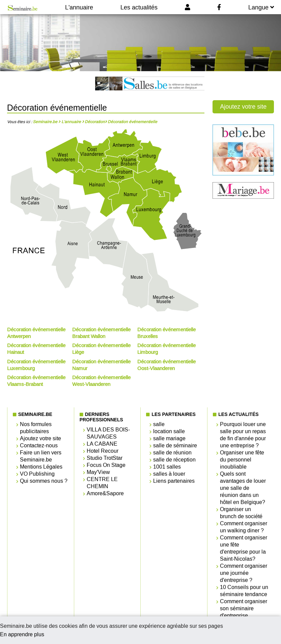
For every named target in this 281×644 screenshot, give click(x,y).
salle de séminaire (175, 445)
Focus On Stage (106, 465)
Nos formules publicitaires (36, 428)
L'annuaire (79, 7)
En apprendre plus (22, 634)
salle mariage (169, 438)
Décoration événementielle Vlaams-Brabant (36, 381)
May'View (98, 472)
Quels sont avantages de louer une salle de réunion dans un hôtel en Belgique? (243, 488)
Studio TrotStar (105, 458)
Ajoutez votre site (243, 107)
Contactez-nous (39, 445)
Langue (261, 7)
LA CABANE (102, 444)
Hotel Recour (103, 451)
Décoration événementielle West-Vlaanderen (101, 381)
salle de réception (174, 460)
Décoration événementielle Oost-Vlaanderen (166, 365)
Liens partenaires (174, 481)
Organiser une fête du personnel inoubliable (242, 460)
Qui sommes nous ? (44, 481)
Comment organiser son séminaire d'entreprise (244, 608)
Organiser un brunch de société (241, 513)
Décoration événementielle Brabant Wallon (101, 333)
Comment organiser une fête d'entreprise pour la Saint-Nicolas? (244, 548)
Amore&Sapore (105, 493)
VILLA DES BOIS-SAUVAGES (108, 433)
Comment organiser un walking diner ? (244, 527)
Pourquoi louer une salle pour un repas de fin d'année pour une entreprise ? (243, 435)
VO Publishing (37, 474)
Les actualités (139, 7)
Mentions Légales (41, 467)
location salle (169, 431)
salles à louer (169, 474)
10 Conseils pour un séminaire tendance (244, 591)
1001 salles (167, 467)
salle (159, 424)
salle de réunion (172, 453)
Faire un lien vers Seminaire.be (41, 456)
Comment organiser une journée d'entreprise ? (244, 573)
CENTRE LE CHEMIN (102, 483)
